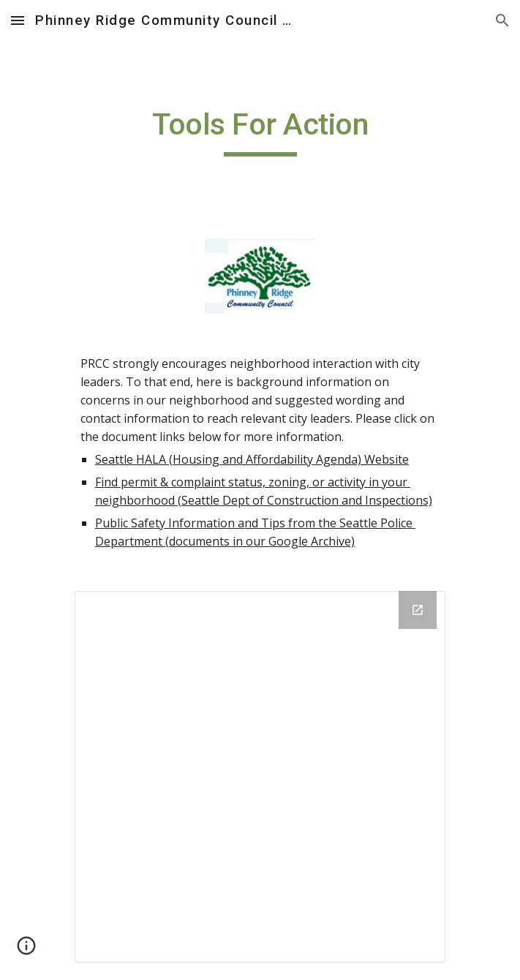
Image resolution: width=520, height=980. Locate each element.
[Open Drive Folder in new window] (418, 610)
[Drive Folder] (260, 776)
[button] (18, 20)
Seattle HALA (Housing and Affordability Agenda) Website (252, 459)
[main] (260, 131)
